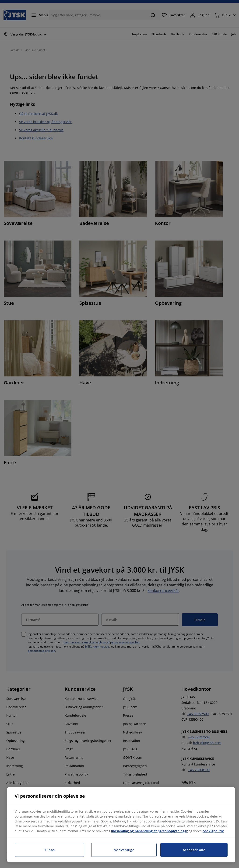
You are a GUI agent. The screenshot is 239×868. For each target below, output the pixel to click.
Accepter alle (194, 850)
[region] (121, 825)
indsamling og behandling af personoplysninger (149, 831)
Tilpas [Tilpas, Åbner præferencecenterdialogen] (49, 850)
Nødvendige (124, 850)
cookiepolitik (213, 831)
